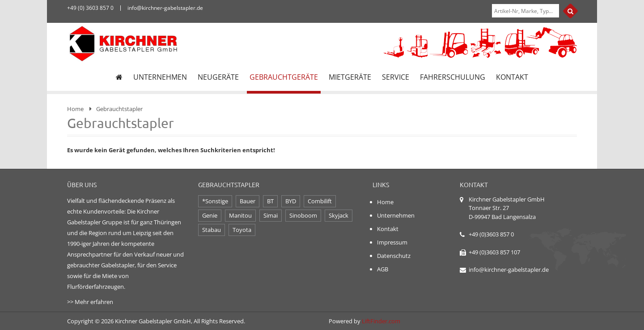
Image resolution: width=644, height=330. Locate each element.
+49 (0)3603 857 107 (494, 252)
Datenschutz (394, 256)
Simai (271, 215)
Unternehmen (396, 215)
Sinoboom (303, 215)
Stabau (212, 230)
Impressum (392, 242)
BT (270, 201)
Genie (210, 215)
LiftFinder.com (381, 321)
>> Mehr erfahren (90, 302)
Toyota (242, 230)
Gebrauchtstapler (119, 109)
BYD (291, 201)
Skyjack (339, 215)
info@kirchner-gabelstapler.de (509, 270)
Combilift (320, 201)
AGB (383, 269)
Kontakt (388, 229)
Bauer (248, 201)
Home (75, 109)
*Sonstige (215, 201)
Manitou (240, 215)
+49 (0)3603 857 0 (491, 234)
